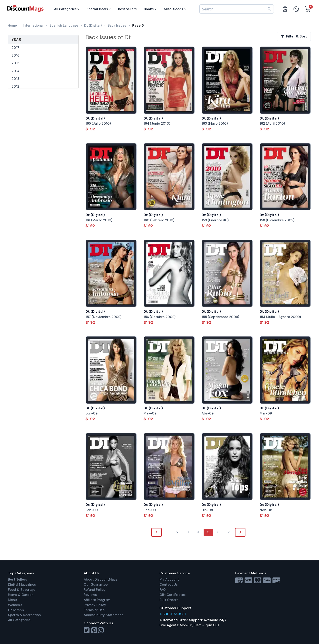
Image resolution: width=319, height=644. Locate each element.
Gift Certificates (173, 595)
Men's (13, 600)
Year (16, 39)
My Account (169, 579)
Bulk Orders (169, 600)
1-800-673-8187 (173, 614)
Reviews (90, 595)
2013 (15, 79)
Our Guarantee (96, 585)
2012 (15, 86)
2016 (15, 55)
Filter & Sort (294, 36)
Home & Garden (21, 595)
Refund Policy (95, 590)
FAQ (163, 590)
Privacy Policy (95, 605)
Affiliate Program (97, 600)
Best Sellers (18, 579)
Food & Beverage (22, 590)
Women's (15, 605)
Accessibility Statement (103, 615)
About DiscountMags (101, 579)
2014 (16, 71)
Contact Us (169, 585)
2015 (15, 63)
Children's (16, 610)
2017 (15, 48)
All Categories (19, 620)
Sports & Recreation (24, 615)
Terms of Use (94, 610)
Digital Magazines (22, 585)
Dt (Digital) (95, 118)
